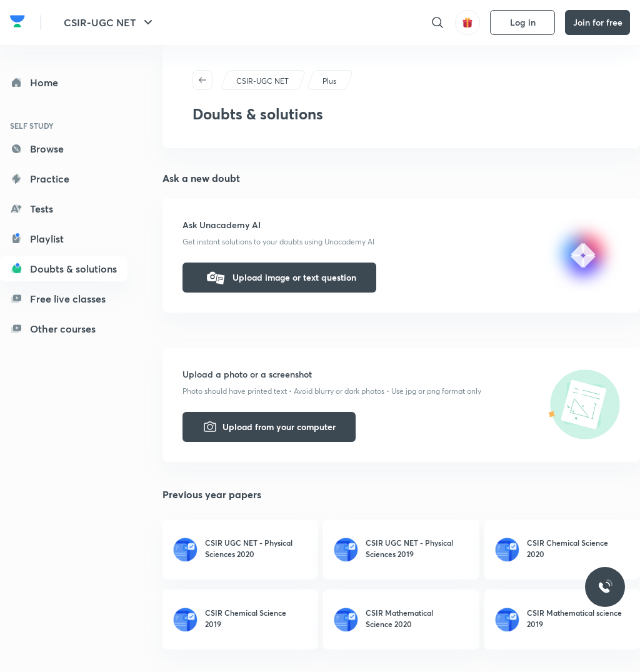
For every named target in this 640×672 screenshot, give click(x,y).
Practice (40, 178)
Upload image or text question (279, 278)
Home (34, 82)
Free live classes (58, 298)
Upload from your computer (269, 427)
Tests (32, 208)
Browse (37, 148)
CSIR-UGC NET (110, 23)
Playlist (37, 238)
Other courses (53, 328)
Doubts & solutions (63, 268)
